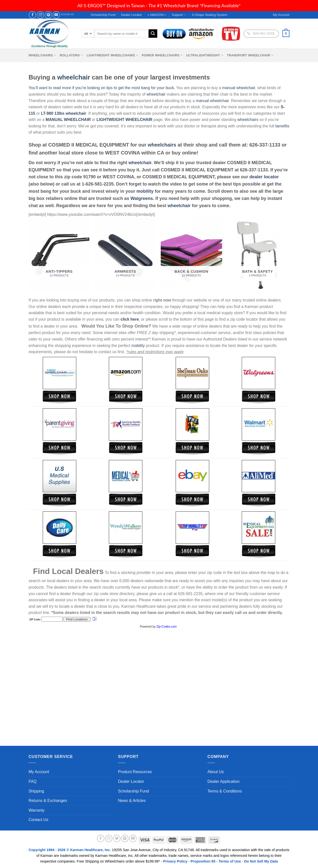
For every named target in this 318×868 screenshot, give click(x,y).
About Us (216, 772)
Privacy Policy (175, 861)
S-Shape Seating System (210, 15)
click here (130, 319)
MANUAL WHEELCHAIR (68, 120)
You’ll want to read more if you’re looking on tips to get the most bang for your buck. (102, 88)
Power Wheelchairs (162, 55)
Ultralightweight (205, 55)
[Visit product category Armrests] (125, 255)
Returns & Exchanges (48, 801)
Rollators (72, 55)
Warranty (37, 810)
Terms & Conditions (225, 791)
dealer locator (264, 177)
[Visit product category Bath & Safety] (258, 255)
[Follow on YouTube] (56, 15)
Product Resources (135, 772)
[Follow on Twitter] (117, 838)
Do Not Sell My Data (261, 861)
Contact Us (38, 820)
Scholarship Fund (103, 15)
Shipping (36, 791)
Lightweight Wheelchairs (113, 55)
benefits (282, 126)
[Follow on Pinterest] (48, 15)
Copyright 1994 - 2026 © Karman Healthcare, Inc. (70, 850)
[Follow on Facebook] (32, 15)
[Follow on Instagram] (40, 15)
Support (179, 15)
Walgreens (142, 198)
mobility (145, 191)
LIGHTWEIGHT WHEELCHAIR (125, 120)
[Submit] (153, 34)
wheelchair (74, 77)
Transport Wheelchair (250, 55)
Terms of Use (230, 861)
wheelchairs (248, 120)
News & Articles (132, 801)
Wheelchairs (42, 55)
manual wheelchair (239, 88)
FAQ (33, 781)
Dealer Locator (131, 15)
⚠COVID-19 (67, 14)
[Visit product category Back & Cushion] (191, 255)
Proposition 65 (203, 861)
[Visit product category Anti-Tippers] (59, 255)
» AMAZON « (157, 15)
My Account (39, 772)
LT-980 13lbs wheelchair (64, 113)
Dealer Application (223, 781)
